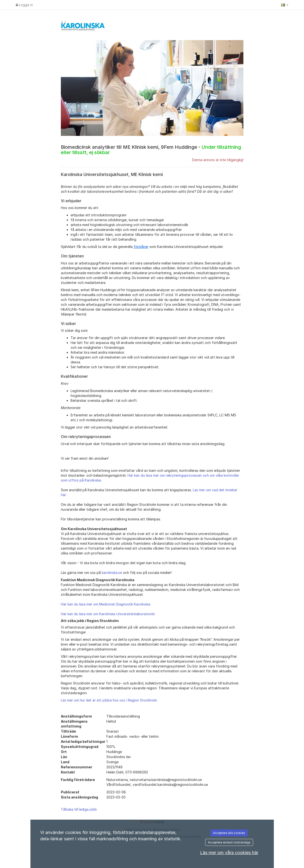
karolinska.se (112, 573)
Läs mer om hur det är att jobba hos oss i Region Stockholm (109, 700)
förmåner (141, 247)
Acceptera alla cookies (229, 833)
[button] (285, 5)
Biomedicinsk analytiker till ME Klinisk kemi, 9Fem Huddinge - (151, 150)
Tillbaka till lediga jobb (79, 809)
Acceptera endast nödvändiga (229, 842)
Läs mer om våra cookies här (229, 853)
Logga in (24, 5)
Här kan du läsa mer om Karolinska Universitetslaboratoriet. (108, 614)
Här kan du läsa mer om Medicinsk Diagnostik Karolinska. (106, 604)
